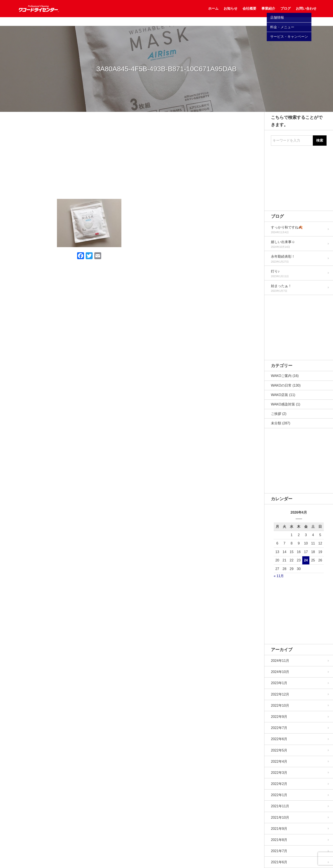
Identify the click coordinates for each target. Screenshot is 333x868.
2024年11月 (280, 661)
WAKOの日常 (281, 385)
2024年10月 (280, 672)
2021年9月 (279, 829)
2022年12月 (280, 694)
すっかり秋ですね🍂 (287, 227)
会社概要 (249, 13)
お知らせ (231, 13)
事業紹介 (268, 13)
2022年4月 (279, 761)
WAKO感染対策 (283, 404)
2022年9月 (279, 717)
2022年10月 (280, 705)
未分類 (276, 423)
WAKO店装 (280, 395)
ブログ (286, 13)
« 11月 (279, 576)
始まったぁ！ (281, 286)
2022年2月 (279, 784)
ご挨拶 (276, 414)
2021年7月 (279, 851)
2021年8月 (279, 840)
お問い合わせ (306, 13)
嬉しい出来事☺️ (283, 242)
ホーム (213, 13)
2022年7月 (279, 728)
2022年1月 (279, 795)
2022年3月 (279, 773)
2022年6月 (279, 739)
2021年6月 (279, 862)
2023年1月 (279, 683)
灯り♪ (275, 271)
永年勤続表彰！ (283, 256)
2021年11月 (280, 806)
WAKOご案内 (281, 376)
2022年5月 (279, 750)
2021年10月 (280, 817)
